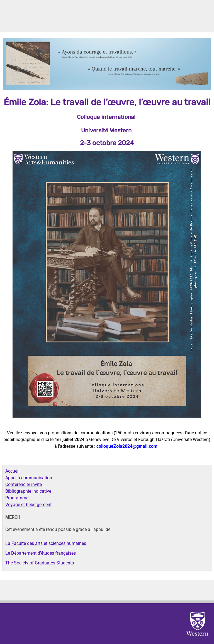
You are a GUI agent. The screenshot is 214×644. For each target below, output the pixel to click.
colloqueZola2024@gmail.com (127, 446)
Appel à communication (29, 478)
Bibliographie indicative (28, 491)
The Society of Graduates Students (40, 563)
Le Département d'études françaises (41, 553)
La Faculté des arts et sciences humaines (46, 543)
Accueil (12, 471)
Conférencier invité (24, 484)
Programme (17, 498)
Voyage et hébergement (28, 505)
